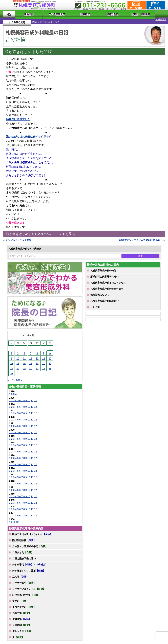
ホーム (9, 14)
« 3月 (11, 377)
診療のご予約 (155, 5)
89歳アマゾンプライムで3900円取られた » (142, 237)
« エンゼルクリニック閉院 (17, 237)
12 (35, 398)
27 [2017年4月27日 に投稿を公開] (37, 366)
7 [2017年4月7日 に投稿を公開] (44, 350)
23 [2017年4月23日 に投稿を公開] (11, 366)
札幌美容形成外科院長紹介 (104, 298)
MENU (8, 5)
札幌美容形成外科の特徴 (103, 268)
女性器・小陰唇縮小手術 (30, 544)
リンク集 (95, 304)
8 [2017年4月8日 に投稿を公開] (50, 350)
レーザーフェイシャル (29, 586)
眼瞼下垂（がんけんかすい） (32, 531)
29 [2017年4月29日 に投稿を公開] (50, 366)
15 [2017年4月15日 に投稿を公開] (50, 355)
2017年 (23, 19)
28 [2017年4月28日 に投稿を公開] (44, 366)
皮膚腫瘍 (22, 616)
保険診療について (100, 292)
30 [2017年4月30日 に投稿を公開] (11, 371)
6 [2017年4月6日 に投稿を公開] (37, 350)
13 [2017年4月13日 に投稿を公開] (37, 355)
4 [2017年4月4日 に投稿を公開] (24, 350)
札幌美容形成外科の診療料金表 (107, 286)
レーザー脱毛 (24, 580)
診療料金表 (94, 14)
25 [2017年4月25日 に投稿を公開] (24, 366)
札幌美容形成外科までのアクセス (108, 280)
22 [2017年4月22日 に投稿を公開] (50, 361)
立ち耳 (20, 574)
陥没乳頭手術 (24, 537)
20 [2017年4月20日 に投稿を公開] (37, 361)
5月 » (19, 377)
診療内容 (74, 14)
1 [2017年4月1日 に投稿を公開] (50, 345)
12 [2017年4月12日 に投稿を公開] (31, 355)
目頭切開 (22, 622)
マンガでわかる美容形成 (49, 14)
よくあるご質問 (151, 14)
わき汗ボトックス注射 (29, 568)
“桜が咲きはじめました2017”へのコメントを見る (40, 231)
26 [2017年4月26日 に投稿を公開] (31, 366)
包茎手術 (22, 610)
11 (32, 398)
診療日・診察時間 (121, 14)
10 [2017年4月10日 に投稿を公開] (18, 355)
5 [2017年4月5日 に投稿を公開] (31, 350)
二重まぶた (23, 550)
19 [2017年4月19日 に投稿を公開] (31, 361)
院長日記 (24, 14)
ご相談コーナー (136, 5)
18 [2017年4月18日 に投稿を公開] (24, 361)
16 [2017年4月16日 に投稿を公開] (11, 361)
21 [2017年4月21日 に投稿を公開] (44, 361)
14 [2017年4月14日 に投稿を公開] (44, 355)
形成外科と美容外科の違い (104, 274)
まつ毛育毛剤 (24, 604)
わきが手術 (29, 562)
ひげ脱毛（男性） (26, 592)
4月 (31, 19)
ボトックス (23, 628)
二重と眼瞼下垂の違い (24, 556)
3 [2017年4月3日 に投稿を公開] (18, 350)
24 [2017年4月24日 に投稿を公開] (18, 366)
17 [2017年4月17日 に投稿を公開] (18, 361)
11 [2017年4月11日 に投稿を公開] (24, 355)
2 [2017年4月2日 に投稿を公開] (11, 350)
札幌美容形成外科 (9, 19)
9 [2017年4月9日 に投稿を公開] (11, 355)
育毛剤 (20, 598)
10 (29, 398)
